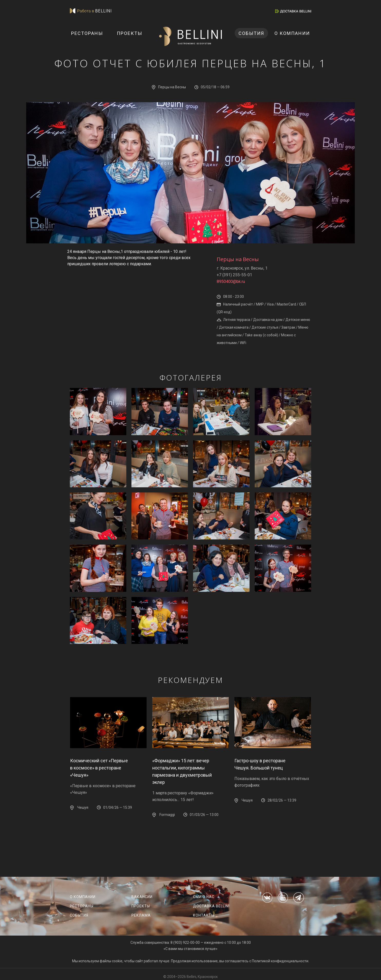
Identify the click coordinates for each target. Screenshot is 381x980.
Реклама (141, 915)
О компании (292, 33)
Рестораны (87, 33)
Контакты (204, 915)
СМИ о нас (204, 897)
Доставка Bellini (211, 906)
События (251, 33)
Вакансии (142, 897)
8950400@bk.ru (231, 282)
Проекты (130, 33)
